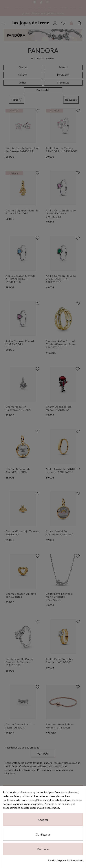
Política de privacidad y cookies (65, 860)
